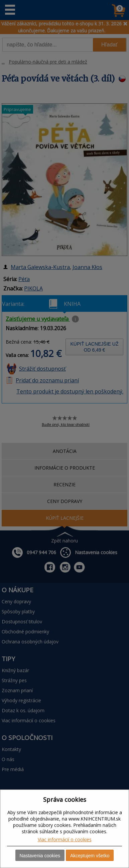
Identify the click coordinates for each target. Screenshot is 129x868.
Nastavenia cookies (40, 856)
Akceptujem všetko (90, 856)
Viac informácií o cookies (65, 839)
